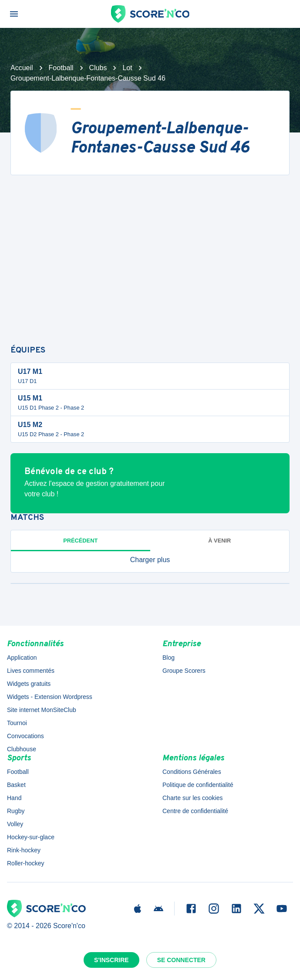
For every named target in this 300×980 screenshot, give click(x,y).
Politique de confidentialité (198, 785)
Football (61, 68)
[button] (150, 560)
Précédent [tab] (80, 541)
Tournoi (17, 723)
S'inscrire (111, 960)
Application (22, 658)
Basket (16, 785)
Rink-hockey (24, 850)
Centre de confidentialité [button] (195, 811)
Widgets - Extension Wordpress (50, 697)
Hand (14, 798)
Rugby (16, 811)
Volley (15, 824)
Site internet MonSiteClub (42, 710)
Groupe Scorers (184, 671)
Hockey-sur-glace (31, 837)
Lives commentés (31, 671)
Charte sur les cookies (193, 798)
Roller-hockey (26, 863)
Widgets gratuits (29, 684)
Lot (127, 68)
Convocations (25, 736)
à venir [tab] (219, 541)
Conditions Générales (192, 772)
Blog (169, 658)
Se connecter (181, 960)
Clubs (98, 68)
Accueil (22, 68)
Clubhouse (22, 749)
